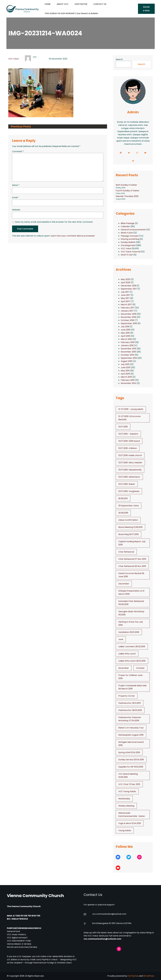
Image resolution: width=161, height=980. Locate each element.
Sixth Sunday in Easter (126, 185)
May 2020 (125, 279)
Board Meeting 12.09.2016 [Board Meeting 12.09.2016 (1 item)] (130, 527)
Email (15, 197)
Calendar (125, 226)
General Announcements (133, 230)
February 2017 (128, 308)
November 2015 (128, 352)
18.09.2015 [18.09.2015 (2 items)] (123, 498)
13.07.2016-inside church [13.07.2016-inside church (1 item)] (130, 455)
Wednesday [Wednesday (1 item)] (124, 799)
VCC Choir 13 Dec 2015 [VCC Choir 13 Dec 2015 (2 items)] (129, 784)
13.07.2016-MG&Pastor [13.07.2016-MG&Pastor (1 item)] (129, 477)
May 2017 (125, 298)
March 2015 (126, 377)
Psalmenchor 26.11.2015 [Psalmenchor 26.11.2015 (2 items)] (130, 703)
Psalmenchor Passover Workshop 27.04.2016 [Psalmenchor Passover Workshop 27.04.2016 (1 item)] (130, 719)
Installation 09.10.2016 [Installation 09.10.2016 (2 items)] (129, 632)
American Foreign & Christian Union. (55, 963)
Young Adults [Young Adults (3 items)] (125, 830)
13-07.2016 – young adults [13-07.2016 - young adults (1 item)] (131, 409)
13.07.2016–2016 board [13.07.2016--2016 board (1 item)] (129, 441)
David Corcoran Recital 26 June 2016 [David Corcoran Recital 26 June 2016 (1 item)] (131, 575)
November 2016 (128, 317)
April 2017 (125, 301)
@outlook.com (119, 914)
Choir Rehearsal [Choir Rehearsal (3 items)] (126, 552)
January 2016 (127, 345)
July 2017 (125, 292)
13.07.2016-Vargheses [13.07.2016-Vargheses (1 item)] (129, 491)
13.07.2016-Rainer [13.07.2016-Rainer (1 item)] (127, 484)
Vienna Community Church (35, 896)
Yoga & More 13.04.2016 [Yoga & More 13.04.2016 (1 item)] (130, 823)
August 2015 (127, 361)
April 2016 (125, 336)
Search (119, 59)
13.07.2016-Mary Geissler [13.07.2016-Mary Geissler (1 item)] (130, 463)
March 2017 (126, 305)
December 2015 (129, 349)
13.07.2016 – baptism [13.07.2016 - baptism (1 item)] (128, 434)
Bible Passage (128, 223)
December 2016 (129, 314)
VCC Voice (14, 59)
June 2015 (126, 367)
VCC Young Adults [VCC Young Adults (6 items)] (127, 791)
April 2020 (126, 282)
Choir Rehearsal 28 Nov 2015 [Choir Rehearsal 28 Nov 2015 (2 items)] (132, 566)
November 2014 (128, 383)
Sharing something (130, 239)
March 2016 (126, 339)
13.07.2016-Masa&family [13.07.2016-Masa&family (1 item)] (130, 470)
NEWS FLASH (127, 233)
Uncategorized (128, 245)
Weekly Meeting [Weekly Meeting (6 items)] (126, 806)
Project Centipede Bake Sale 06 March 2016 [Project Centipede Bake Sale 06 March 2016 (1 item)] (132, 687)
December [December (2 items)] (124, 584)
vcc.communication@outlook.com (102, 939)
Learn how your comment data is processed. (73, 236)
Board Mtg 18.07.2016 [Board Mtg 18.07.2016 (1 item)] (128, 534)
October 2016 (127, 320)
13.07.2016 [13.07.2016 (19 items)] (123, 427)
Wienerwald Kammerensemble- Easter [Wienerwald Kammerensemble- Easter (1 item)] (132, 815)
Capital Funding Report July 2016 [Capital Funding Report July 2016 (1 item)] (132, 543)
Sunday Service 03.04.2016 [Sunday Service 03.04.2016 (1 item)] (131, 760)
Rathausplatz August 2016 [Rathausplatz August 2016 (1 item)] (131, 735)
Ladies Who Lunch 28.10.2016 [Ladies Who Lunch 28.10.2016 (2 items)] (132, 661)
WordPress (149, 976)
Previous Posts (21, 126)
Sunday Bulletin (128, 242)
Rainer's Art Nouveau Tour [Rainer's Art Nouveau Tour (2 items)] (131, 728)
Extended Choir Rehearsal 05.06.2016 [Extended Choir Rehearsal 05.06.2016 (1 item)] (131, 603)
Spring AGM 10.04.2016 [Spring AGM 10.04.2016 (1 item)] (129, 752)
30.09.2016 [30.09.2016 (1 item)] (123, 513)
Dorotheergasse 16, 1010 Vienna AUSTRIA (112, 923)
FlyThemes (133, 976)
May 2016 (125, 333)
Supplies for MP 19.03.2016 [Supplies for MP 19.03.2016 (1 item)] (131, 767)
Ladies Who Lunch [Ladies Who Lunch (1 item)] (127, 654)
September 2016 (129, 323)
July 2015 (125, 364)
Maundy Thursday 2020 (127, 196)
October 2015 (127, 355)
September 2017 (129, 289)
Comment (18, 151)
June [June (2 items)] (121, 639)
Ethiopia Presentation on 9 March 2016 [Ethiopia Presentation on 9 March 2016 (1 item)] (131, 592)
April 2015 (125, 374)
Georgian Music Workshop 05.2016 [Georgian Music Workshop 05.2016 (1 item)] (131, 613)
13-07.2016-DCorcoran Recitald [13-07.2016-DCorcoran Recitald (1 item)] (129, 418)
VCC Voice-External (131, 252)
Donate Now (146, 9)
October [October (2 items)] (140, 668)
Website (16, 210)
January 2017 (127, 311)
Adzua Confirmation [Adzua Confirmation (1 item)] (128, 520)
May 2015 (125, 371)
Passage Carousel (130, 236)
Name (16, 185)
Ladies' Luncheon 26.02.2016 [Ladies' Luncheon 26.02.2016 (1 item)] (132, 647)
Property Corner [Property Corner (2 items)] (127, 696)
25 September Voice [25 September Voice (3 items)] (129, 506)
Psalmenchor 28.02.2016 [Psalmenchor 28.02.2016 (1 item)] (130, 710)
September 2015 (129, 358)
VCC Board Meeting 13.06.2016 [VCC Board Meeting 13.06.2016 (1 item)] (128, 776)
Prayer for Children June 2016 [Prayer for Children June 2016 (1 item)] (130, 677)
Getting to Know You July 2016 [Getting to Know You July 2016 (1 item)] (131, 623)
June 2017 (126, 295)
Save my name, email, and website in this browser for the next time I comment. (54, 222)
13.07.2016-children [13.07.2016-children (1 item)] (128, 448)
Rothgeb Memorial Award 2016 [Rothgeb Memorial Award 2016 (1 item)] (131, 744)
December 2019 (128, 286)
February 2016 (128, 342)
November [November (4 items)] (124, 668)
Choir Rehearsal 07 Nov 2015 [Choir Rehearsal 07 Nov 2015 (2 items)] (132, 559)
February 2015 (128, 380)
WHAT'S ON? (127, 255)
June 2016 (126, 330)
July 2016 (125, 327)
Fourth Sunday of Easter (128, 191)
